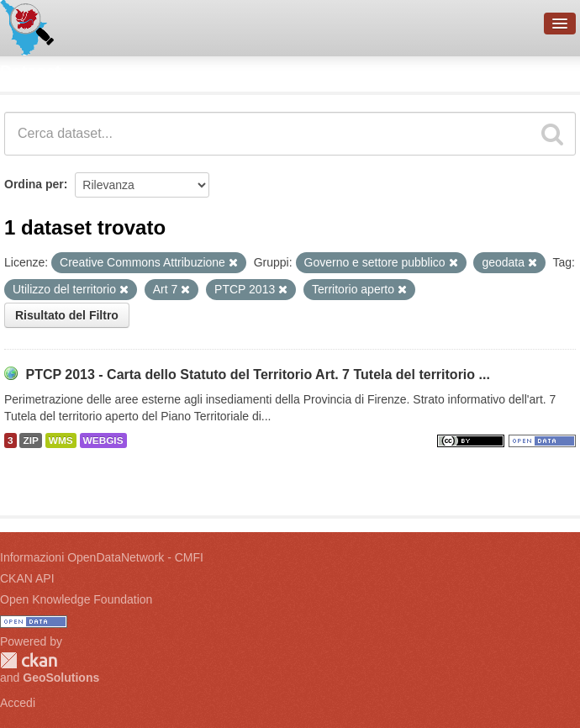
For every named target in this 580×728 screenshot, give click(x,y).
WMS (61, 440)
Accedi (18, 703)
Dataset (30, 71)
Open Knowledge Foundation (76, 599)
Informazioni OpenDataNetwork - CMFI (102, 557)
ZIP (30, 440)
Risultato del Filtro (67, 315)
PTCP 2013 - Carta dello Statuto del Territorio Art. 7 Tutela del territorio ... (257, 375)
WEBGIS (103, 440)
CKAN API (27, 578)
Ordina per (34, 184)
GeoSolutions (61, 678)
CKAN (29, 660)
